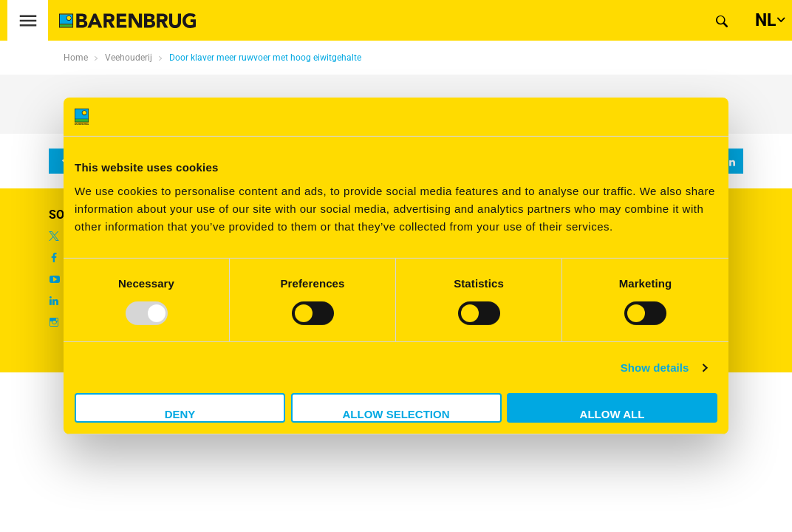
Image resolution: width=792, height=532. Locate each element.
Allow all (612, 414)
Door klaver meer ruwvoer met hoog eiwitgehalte (265, 58)
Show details (655, 368)
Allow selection (396, 414)
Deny (180, 414)
